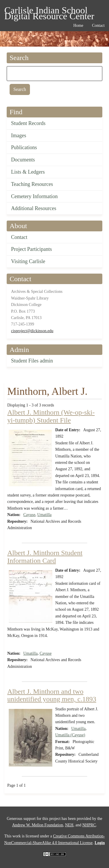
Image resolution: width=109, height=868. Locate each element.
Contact (19, 237)
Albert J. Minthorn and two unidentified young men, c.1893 (52, 695)
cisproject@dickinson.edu (32, 331)
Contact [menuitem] (98, 25)
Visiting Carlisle (28, 261)
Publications (24, 147)
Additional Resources (34, 208)
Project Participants (31, 249)
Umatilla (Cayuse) (70, 735)
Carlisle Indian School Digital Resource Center (49, 11)
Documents (23, 160)
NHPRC (89, 825)
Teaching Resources (32, 184)
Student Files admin (32, 361)
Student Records (28, 123)
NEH (69, 825)
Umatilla (44, 515)
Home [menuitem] (78, 25)
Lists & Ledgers (28, 172)
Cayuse (29, 515)
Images (19, 135)
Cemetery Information (34, 196)
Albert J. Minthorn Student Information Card (45, 557)
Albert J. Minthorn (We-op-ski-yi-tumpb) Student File (51, 416)
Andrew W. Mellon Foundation (38, 825)
